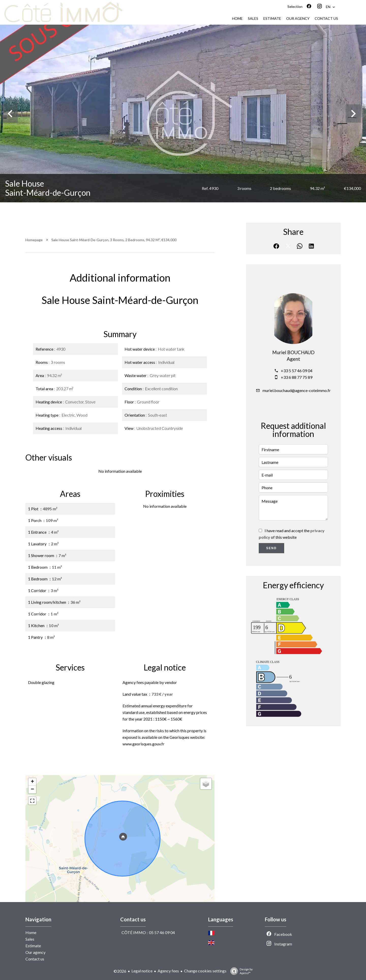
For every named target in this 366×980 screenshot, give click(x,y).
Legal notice (142, 971)
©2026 (120, 971)
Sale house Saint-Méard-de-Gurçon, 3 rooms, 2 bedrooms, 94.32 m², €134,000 (114, 240)
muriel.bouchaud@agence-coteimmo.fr (297, 390)
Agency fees (168, 971)
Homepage (34, 240)
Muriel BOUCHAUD (293, 352)
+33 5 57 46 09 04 (297, 371)
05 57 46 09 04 (162, 932)
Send (271, 548)
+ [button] (32, 782)
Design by (240, 971)
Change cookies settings (205, 971)
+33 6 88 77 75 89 (297, 377)
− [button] (32, 790)
